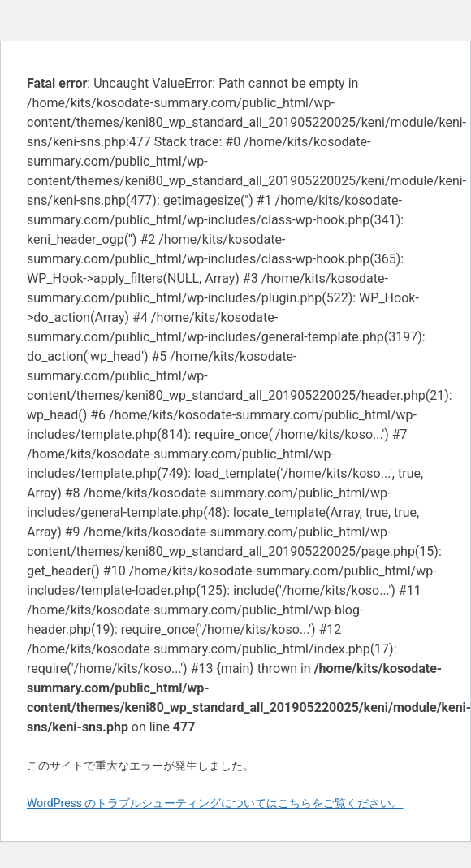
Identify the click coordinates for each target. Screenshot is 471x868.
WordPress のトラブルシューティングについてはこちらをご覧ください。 (215, 803)
